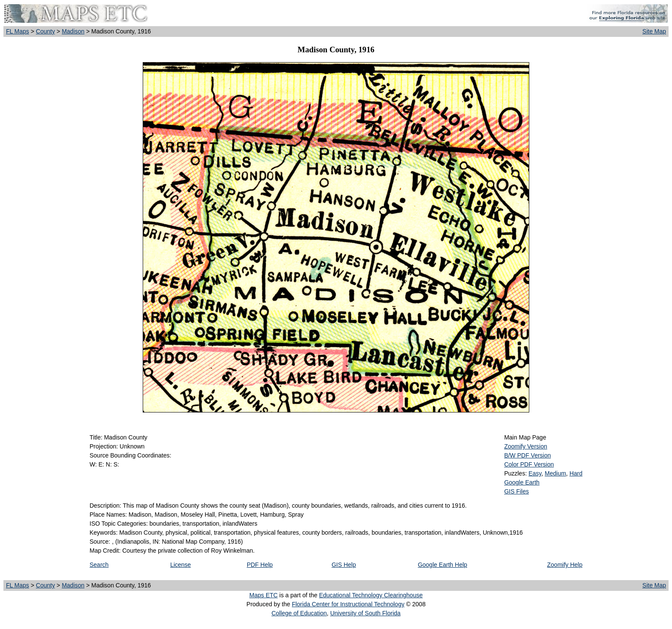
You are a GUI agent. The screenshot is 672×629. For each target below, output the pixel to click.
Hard (576, 473)
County (45, 31)
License (180, 565)
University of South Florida (365, 613)
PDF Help (260, 565)
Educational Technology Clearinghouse (371, 595)
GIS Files (516, 491)
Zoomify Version (525, 446)
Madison (73, 31)
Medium (555, 473)
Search (99, 565)
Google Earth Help (442, 565)
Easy (535, 473)
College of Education (299, 613)
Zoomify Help (565, 565)
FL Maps (18, 31)
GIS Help (344, 565)
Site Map (654, 31)
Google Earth (522, 482)
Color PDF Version (529, 464)
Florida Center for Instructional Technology (348, 604)
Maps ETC (264, 595)
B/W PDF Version (527, 455)
